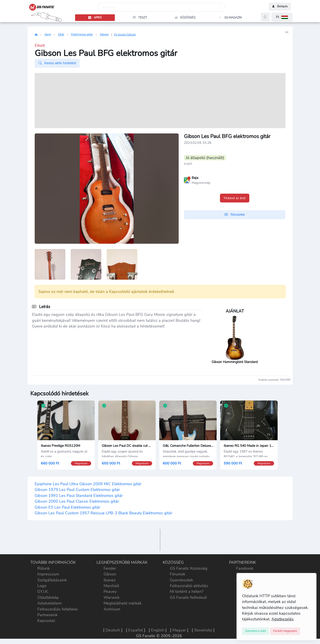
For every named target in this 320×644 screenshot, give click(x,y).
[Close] (256, 631)
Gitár (61, 35)
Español (136, 630)
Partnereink (47, 615)
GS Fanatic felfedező (188, 597)
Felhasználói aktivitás (189, 586)
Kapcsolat (46, 621)
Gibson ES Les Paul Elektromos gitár (67, 507)
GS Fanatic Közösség (189, 568)
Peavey (110, 592)
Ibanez (110, 580)
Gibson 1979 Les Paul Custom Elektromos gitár (77, 490)
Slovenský (203, 630)
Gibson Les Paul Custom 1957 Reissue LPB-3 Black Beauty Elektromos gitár (103, 513)
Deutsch (113, 630)
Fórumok (178, 574)
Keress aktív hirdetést (57, 63)
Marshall (111, 586)
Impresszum (48, 574)
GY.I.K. (43, 592)
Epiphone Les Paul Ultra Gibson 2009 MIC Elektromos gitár (88, 484)
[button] (282, 17)
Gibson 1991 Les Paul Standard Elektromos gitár (79, 496)
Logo (42, 586)
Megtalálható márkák (123, 603)
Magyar (179, 630)
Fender (110, 568)
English (158, 630)
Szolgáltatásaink (52, 580)
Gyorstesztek (181, 580)
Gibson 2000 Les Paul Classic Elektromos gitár (77, 501)
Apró (48, 35)
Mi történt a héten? (187, 592)
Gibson (104, 35)
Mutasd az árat (235, 198)
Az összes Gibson (125, 35)
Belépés (280, 7)
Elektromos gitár (82, 35)
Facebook (245, 568)
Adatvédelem (49, 603)
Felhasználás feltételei (58, 609)
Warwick (112, 597)
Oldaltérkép (48, 597)
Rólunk (44, 568)
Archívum (112, 609)
